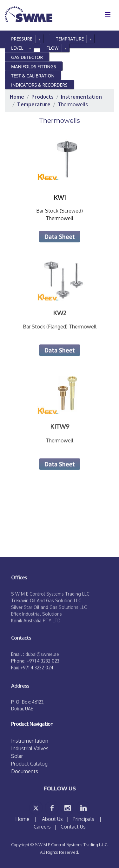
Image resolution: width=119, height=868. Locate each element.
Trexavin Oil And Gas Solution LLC (46, 614)
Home (23, 819)
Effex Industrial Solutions (36, 627)
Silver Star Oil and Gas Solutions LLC (49, 621)
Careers (42, 827)
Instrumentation (30, 741)
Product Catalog (29, 764)
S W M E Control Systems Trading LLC (50, 607)
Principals (83, 819)
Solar (17, 756)
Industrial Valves (30, 748)
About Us (52, 819)
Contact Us (73, 827)
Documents (25, 771)
